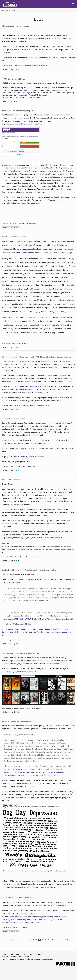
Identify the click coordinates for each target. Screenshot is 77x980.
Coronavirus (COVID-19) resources (26, 386)
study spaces (33, 223)
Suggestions (15, 954)
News (13, 10)
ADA (28, 640)
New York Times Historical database (21, 798)
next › (61, 940)
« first (10, 940)
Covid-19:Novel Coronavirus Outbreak (30, 375)
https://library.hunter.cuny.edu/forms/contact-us (21, 203)
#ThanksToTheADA (38, 619)
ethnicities (44, 65)
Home (3, 10)
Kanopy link (6, 672)
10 (52, 940)
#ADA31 (27, 619)
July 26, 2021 (26, 624)
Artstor (33, 97)
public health (36, 405)
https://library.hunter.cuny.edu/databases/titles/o (23, 456)
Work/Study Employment (33, 954)
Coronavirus (25, 398)
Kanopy (5, 657)
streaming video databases (34, 657)
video (33, 708)
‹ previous (17, 940)
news (30, 557)
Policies (4, 954)
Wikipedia (5, 780)
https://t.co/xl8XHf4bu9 (13, 619)
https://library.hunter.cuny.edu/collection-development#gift (48, 253)
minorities (37, 65)
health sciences (45, 405)
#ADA (48, 619)
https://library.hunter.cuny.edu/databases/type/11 (29, 515)
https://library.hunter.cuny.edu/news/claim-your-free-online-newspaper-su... (33, 538)
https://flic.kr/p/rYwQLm (56, 905)
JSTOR (29, 97)
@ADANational (55, 616)
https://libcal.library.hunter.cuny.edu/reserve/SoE (22, 124)
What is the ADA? (15, 582)
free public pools (44, 881)
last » (67, 940)
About (8, 10)
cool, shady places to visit (63, 794)
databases (39, 97)
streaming (38, 708)
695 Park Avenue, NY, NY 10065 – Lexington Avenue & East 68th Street (27, 959)
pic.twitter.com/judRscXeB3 (62, 619)
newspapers (30, 65)
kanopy (29, 708)
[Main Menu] (72, 4)
